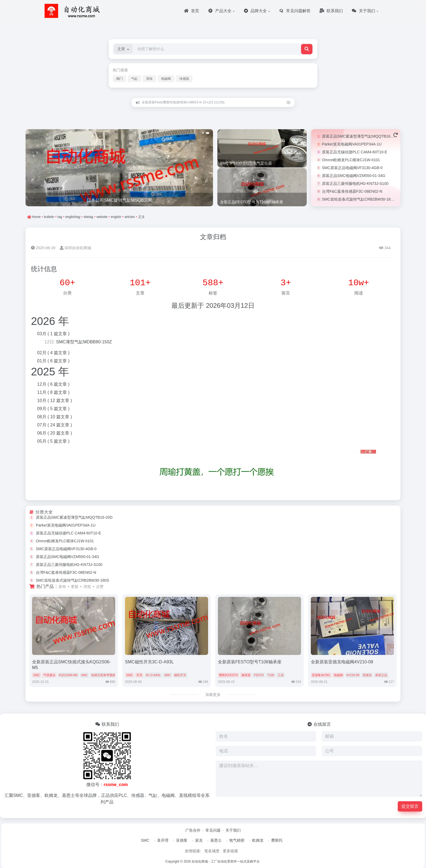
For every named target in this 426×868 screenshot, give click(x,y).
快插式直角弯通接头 (105, 675)
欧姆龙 (258, 840)
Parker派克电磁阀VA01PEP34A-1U (352, 144)
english (116, 217)
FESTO (259, 675)
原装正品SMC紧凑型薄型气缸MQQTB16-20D (360, 136)
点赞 (100, 587)
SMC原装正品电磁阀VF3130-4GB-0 (352, 168)
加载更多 (213, 695)
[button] (123, 49)
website (102, 217)
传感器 (184, 79)
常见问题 (213, 830)
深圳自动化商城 (76, 248)
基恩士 (216, 840)
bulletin (49, 217)
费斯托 (277, 840)
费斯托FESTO (228, 675)
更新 (75, 587)
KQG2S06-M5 (68, 675)
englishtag (73, 217)
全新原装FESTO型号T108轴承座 (250, 662)
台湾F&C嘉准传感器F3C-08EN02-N (352, 191)
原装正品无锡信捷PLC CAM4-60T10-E (355, 152)
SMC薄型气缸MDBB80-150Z (84, 342)
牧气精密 (237, 840)
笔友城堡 (212, 851)
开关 (139, 675)
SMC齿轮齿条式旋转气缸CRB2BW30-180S (359, 199)
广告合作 (193, 830)
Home (36, 217)
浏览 (87, 587)
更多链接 (230, 851)
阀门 (120, 79)
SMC (36, 675)
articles (130, 217)
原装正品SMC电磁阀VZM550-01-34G (354, 176)
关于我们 (233, 830)
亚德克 (367, 675)
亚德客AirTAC (321, 675)
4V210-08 (353, 675)
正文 (142, 217)
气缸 (134, 79)
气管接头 (49, 675)
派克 (199, 840)
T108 (271, 675)
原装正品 (381, 675)
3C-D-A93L (153, 675)
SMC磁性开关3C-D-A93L (149, 662)
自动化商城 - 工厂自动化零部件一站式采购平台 (226, 861)
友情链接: (193, 851)
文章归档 (213, 237)
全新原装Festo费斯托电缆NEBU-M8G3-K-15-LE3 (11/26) (183, 102)
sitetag (88, 217)
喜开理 (163, 840)
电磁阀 (166, 79)
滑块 (149, 79)
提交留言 (410, 806)
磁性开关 (180, 675)
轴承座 (246, 675)
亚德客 (182, 840)
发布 (62, 587)
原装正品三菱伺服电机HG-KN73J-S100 (355, 183)
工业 (281, 675)
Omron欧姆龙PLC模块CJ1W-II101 (351, 160)
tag (60, 217)
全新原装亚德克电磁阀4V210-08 (342, 662)
